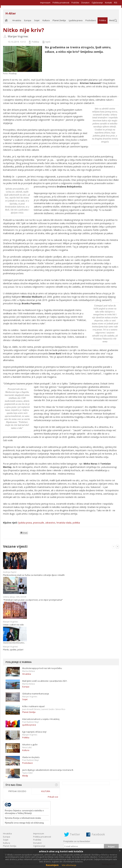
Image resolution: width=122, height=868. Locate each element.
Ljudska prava (76, 20)
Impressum (45, 3)
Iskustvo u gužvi (30, 744)
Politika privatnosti (61, 3)
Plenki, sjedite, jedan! (13, 650)
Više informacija (69, 865)
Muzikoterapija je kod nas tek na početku (42, 668)
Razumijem (52, 865)
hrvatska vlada (64, 523)
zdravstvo (50, 523)
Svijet (37, 20)
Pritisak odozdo (17, 791)
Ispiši (48, 42)
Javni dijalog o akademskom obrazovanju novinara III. (48, 770)
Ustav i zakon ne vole (13, 625)
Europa (28, 20)
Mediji (112, 20)
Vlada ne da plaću (31, 757)
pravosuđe (39, 523)
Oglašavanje (97, 3)
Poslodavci (91, 20)
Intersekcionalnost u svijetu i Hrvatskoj (41, 719)
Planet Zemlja (59, 20)
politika (76, 523)
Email (24, 533)
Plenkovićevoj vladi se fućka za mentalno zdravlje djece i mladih (34, 575)
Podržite (75, 3)
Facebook (98, 834)
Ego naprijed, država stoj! (34, 732)
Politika (102, 20)
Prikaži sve (53, 797)
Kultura (46, 20)
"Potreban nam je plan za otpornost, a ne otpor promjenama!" (33, 600)
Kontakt (108, 3)
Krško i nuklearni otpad (33, 706)
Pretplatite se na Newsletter (77, 841)
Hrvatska (17, 20)
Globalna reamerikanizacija (36, 694)
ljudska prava (25, 523)
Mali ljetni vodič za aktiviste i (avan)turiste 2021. (45, 681)
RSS (116, 3)
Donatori (85, 3)
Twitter (75, 834)
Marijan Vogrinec (18, 36)
